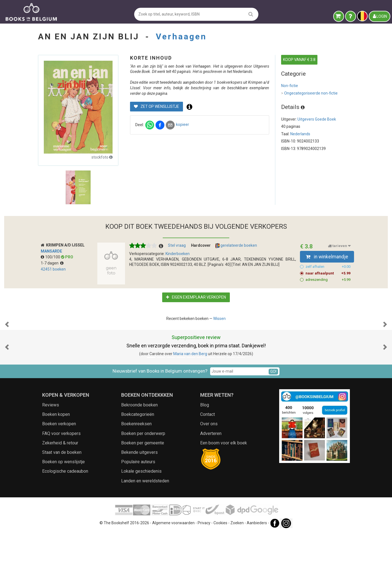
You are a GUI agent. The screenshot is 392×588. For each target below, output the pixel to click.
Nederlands (300, 134)
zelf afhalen (328, 267)
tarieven (339, 246)
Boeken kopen (56, 470)
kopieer (183, 124)
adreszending (328, 280)
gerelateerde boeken (236, 246)
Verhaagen (181, 36)
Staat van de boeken (62, 508)
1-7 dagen (52, 263)
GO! (273, 427)
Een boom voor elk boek (224, 498)
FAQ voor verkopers (61, 489)
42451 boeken (53, 269)
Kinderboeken (178, 254)
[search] (251, 14)
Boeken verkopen (59, 479)
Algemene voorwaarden (173, 578)
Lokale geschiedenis (141, 527)
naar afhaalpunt (328, 273)
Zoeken (237, 578)
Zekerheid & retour (60, 498)
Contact (208, 470)
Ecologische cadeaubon (65, 527)
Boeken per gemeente (143, 498)
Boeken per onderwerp (143, 489)
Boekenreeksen (136, 479)
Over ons (209, 479)
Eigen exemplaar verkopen (196, 297)
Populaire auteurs (138, 517)
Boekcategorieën (138, 470)
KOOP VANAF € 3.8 (299, 60)
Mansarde (51, 251)
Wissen (219, 319)
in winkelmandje (327, 257)
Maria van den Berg (190, 409)
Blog (205, 460)
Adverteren (211, 489)
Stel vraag (177, 245)
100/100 (51, 257)
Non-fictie (290, 86)
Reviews (51, 460)
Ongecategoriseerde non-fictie (309, 93)
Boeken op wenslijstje (63, 517)
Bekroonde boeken (139, 460)
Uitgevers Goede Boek (317, 119)
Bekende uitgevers (139, 508)
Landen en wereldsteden (145, 536)
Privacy (204, 578)
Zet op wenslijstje (156, 106)
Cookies (220, 578)
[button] (7, 352)
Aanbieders (257, 578)
